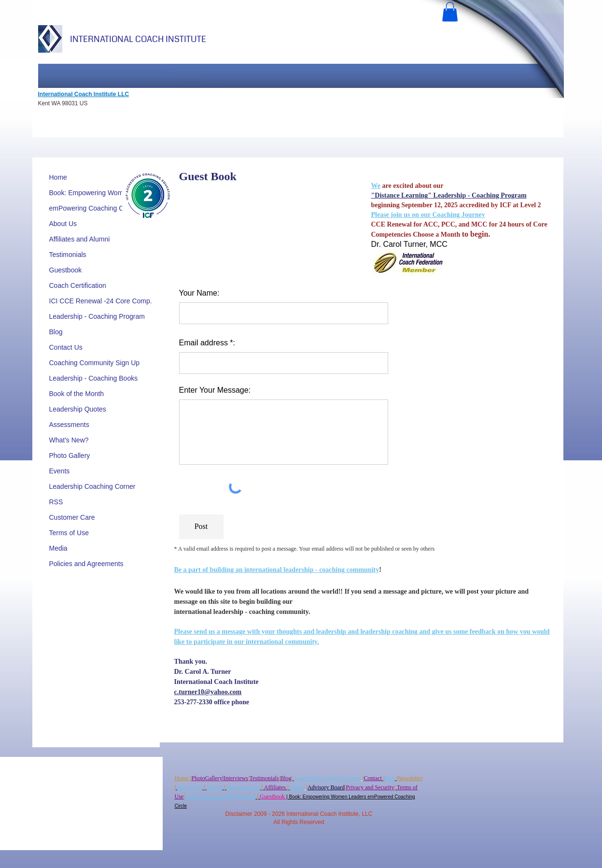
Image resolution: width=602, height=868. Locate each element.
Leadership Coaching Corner (92, 486)
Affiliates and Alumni (80, 239)
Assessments (69, 425)
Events (60, 471)
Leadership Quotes (78, 409)
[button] (450, 12)
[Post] (201, 527)
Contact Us (66, 347)
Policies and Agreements (86, 564)
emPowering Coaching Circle (93, 208)
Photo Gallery (70, 455)
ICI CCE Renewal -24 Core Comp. (101, 301)
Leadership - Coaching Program (97, 316)
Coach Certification (78, 285)
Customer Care (72, 517)
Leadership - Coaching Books (94, 378)
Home (58, 177)
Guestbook (66, 270)
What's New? (69, 440)
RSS (56, 502)
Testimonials (68, 255)
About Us (63, 224)
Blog (56, 332)
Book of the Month (77, 394)
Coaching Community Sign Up (95, 363)
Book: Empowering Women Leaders (103, 193)
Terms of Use (69, 533)
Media (58, 548)
